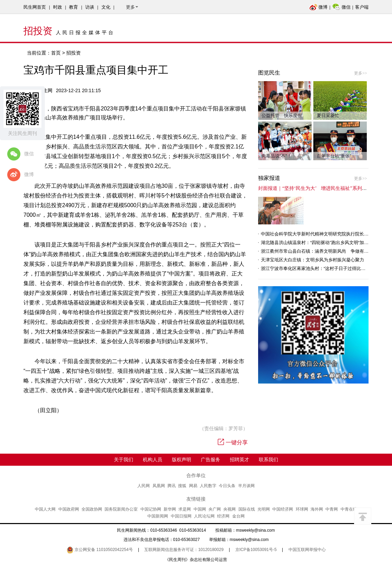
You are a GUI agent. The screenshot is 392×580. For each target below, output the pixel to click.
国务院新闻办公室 (121, 509)
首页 (56, 53)
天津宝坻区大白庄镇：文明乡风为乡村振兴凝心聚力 (312, 260)
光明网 (264, 509)
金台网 (238, 516)
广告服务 (210, 460)
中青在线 (349, 509)
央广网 (215, 509)
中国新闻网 (158, 516)
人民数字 (208, 486)
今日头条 (227, 486)
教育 (73, 7)
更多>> (361, 73)
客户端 (362, 7)
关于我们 (124, 460)
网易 (193, 486)
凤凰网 (159, 486)
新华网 (170, 509)
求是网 (185, 509)
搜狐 (182, 486)
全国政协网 (92, 509)
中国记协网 (151, 509)
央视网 (229, 509)
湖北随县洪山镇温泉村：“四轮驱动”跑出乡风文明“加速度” (318, 243)
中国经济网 (283, 509)
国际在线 (247, 509)
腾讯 (171, 486)
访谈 (90, 7)
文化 (106, 7)
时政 (58, 7)
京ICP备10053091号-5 (256, 550)
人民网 (144, 486)
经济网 (223, 516)
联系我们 (268, 460)
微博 (318, 7)
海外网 (317, 509)
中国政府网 (69, 509)
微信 (341, 7)
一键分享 (233, 442)
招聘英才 (239, 460)
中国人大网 (45, 509)
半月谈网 (246, 486)
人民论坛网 (204, 516)
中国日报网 (181, 516)
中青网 (332, 509)
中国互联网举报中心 (307, 550)
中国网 (200, 509)
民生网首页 (35, 7)
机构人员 (153, 460)
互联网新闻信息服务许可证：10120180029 (184, 550)
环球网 (302, 509)
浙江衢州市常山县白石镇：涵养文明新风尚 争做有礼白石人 (321, 251)
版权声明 (182, 460)
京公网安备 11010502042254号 (100, 550)
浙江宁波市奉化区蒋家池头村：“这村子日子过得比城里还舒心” (323, 268)
